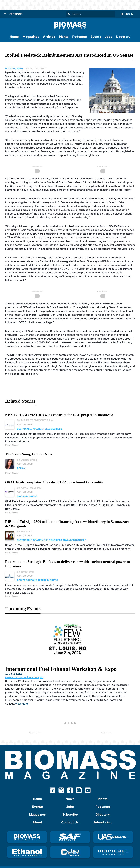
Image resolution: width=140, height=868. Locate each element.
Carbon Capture (36, 580)
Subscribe (70, 815)
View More (21, 704)
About (37, 822)
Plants (64, 37)
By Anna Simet (27, 460)
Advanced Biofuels (74, 540)
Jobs (109, 37)
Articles (49, 37)
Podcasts (80, 37)
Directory (123, 37)
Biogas (21, 496)
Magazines (31, 37)
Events (96, 37)
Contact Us (70, 822)
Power (21, 580)
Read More (12, 445)
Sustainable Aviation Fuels (34, 429)
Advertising (103, 822)
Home (14, 37)
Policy (21, 468)
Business (56, 429)
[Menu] (5, 14)
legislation (24, 72)
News (70, 799)
